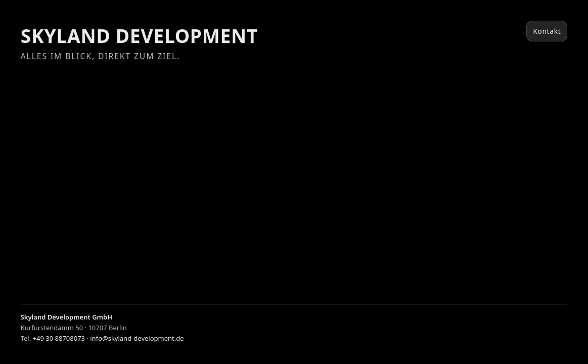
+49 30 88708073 (59, 338)
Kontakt (547, 31)
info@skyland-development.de (137, 338)
